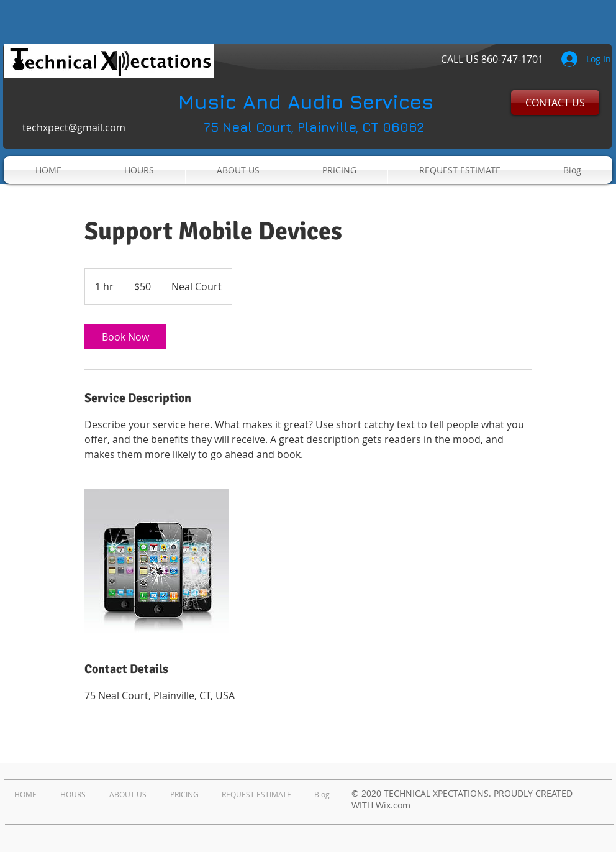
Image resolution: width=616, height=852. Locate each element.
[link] (125, 337)
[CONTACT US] (555, 103)
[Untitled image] (156, 561)
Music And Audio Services (306, 102)
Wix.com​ (393, 805)
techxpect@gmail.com (74, 127)
